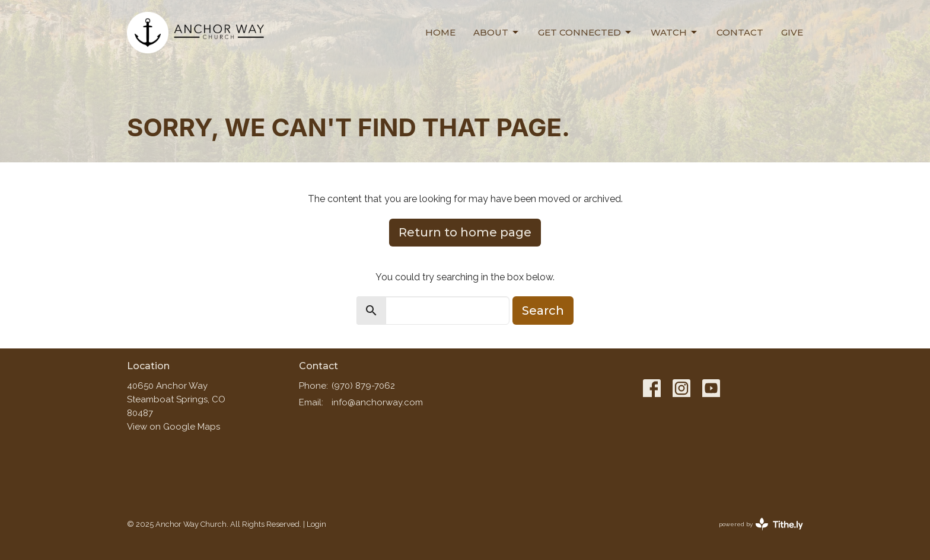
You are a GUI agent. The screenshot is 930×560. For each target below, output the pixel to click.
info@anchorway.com (377, 402)
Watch (675, 33)
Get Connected (585, 33)
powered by (761, 524)
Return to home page (465, 232)
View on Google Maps (173, 427)
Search (543, 311)
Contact (740, 32)
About (497, 33)
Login (316, 524)
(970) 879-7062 (363, 386)
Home (440, 32)
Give (792, 32)
